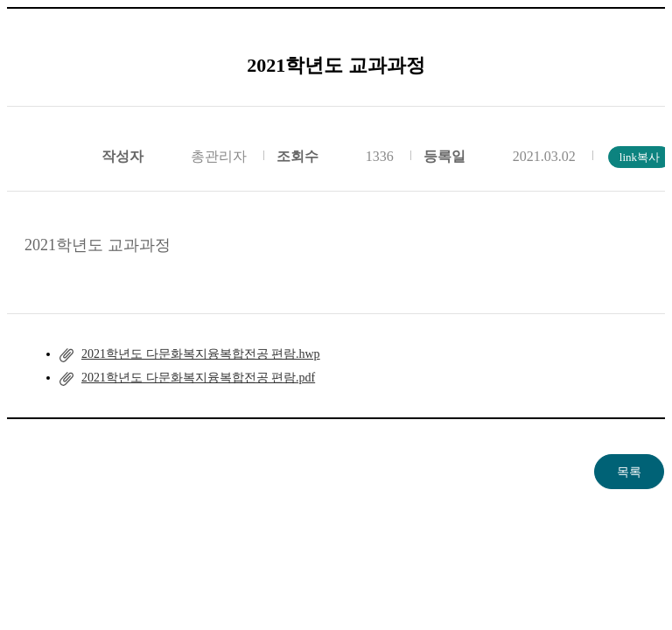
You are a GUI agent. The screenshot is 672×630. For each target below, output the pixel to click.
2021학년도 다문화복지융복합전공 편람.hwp (201, 354)
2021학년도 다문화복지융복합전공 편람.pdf (198, 378)
